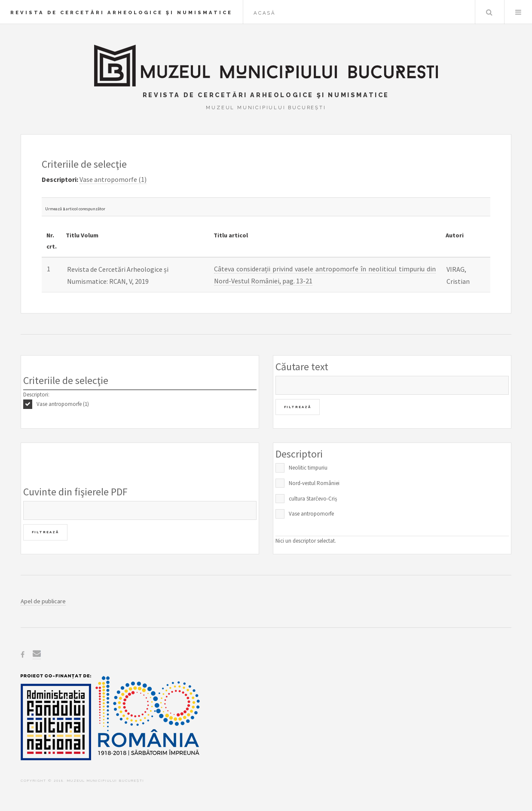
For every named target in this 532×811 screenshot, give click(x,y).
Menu (518, 12)
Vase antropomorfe (311, 514)
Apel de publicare (43, 601)
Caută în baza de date (489, 12)
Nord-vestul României (314, 483)
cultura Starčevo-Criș (313, 499)
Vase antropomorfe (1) (63, 404)
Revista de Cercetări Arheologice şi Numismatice (121, 12)
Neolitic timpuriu (308, 468)
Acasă (265, 13)
